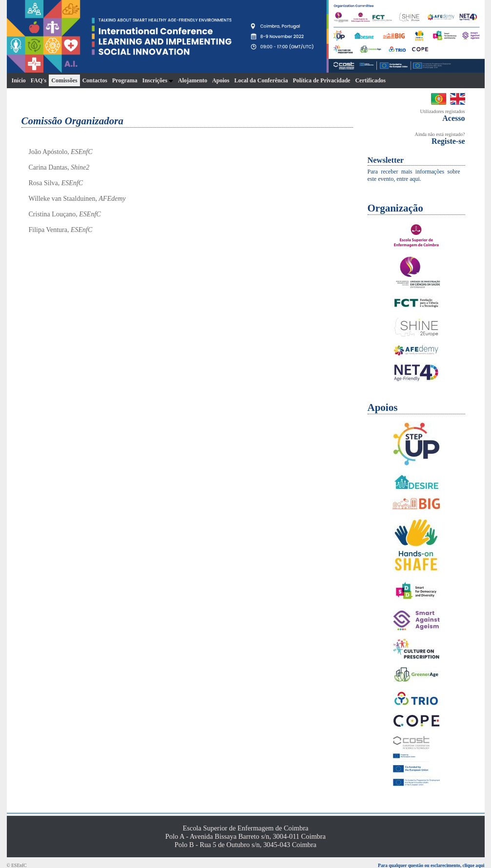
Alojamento (193, 80)
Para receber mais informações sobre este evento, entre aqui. (414, 175)
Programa (125, 80)
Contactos (95, 80)
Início (19, 80)
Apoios (221, 80)
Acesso (453, 118)
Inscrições (158, 80)
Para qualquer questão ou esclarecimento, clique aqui (431, 865)
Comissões (64, 80)
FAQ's (39, 80)
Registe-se (448, 141)
